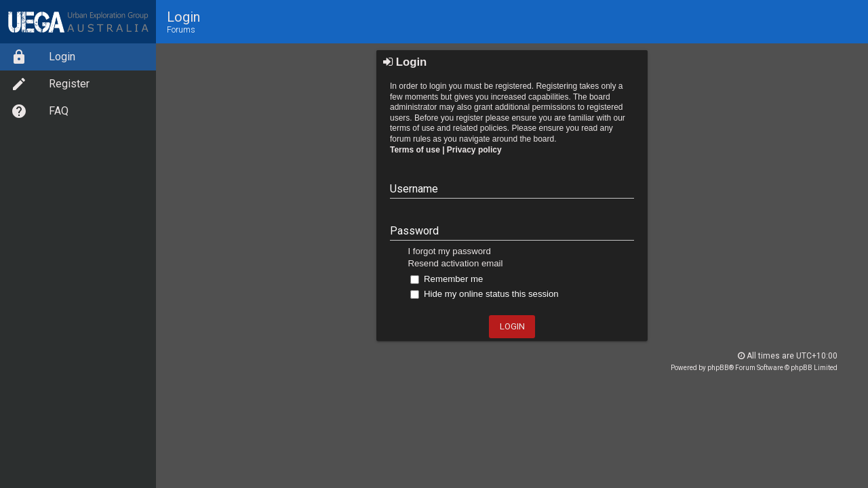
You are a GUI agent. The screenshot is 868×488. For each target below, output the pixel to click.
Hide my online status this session (484, 294)
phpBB (718, 368)
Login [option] (43, 57)
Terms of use (415, 150)
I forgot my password (449, 251)
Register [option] (50, 84)
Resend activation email (455, 263)
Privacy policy (474, 150)
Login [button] (512, 326)
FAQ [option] (40, 111)
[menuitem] (78, 57)
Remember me (447, 279)
